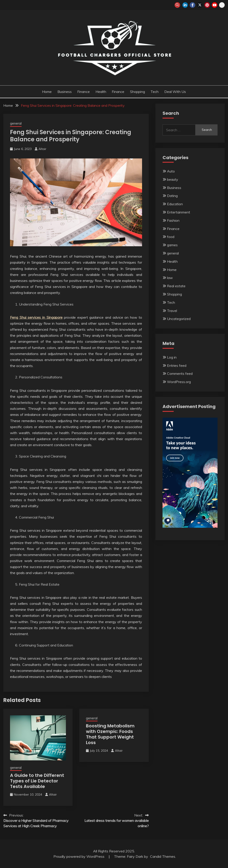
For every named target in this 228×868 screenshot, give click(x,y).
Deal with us (175, 92)
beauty (173, 179)
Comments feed (180, 373)
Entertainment (179, 212)
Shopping (137, 92)
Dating (172, 196)
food (171, 237)
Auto (171, 171)
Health (101, 92)
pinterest (207, 5)
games (172, 245)
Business (65, 92)
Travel (172, 311)
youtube (215, 5)
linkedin (185, 5)
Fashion (173, 220)
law (170, 278)
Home (47, 92)
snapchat (222, 5)
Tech (155, 92)
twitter (200, 5)
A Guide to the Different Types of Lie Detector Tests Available (37, 781)
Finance (83, 92)
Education (175, 204)
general (16, 123)
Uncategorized (179, 319)
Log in (172, 357)
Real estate (176, 286)
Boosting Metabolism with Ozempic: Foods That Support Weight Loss (110, 734)
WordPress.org (179, 382)
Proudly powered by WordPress (79, 856)
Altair (42, 149)
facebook (192, 5)
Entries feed (177, 365)
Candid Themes (163, 856)
